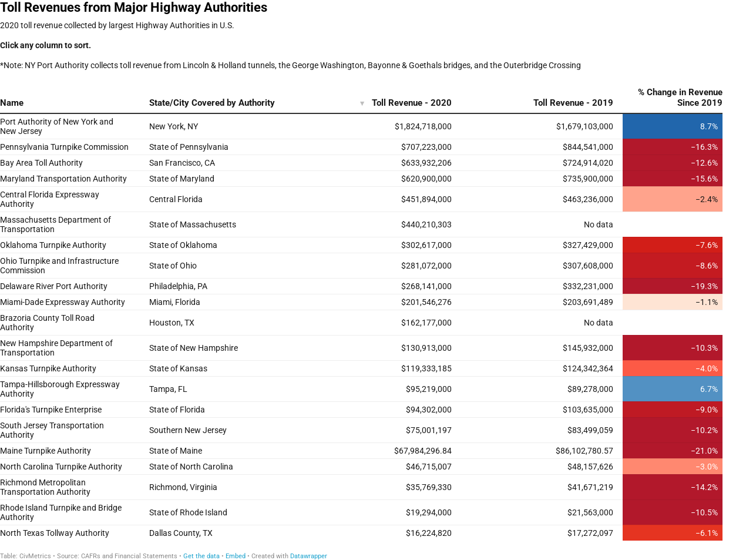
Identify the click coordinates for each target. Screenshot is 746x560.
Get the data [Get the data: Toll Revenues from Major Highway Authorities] (201, 556)
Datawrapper (309, 556)
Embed (236, 556)
